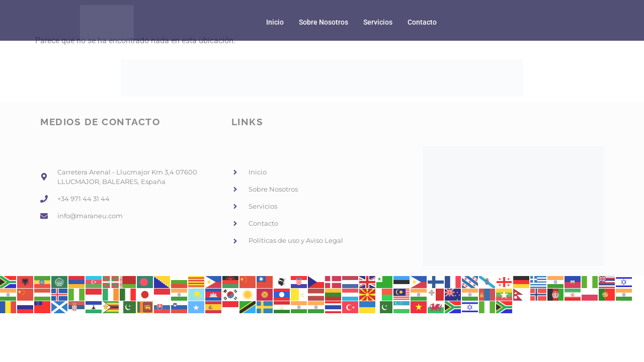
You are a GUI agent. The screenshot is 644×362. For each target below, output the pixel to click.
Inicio (275, 22)
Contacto (422, 22)
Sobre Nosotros (324, 22)
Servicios (378, 22)
